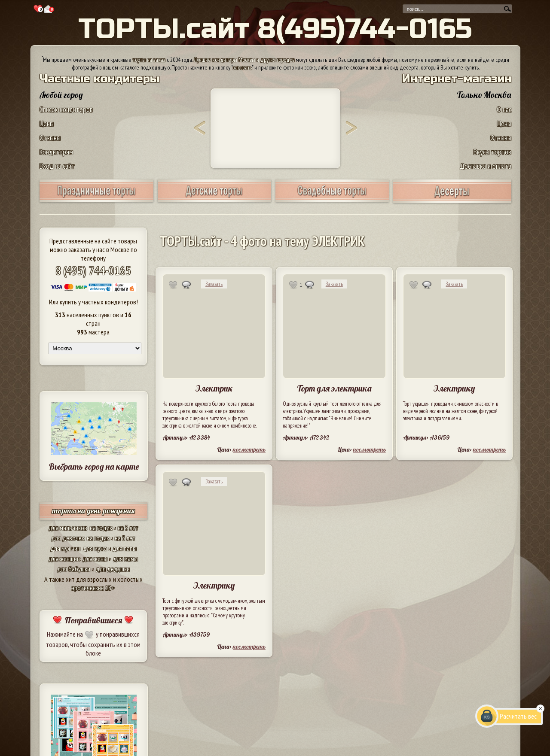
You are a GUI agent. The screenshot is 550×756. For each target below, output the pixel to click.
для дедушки (113, 569)
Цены (47, 123)
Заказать (214, 284)
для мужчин (65, 548)
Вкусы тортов (492, 152)
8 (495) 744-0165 (93, 270)
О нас (504, 109)
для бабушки (74, 569)
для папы (125, 548)
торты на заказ (149, 60)
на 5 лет (128, 528)
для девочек (68, 538)
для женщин (64, 559)
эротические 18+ (93, 588)
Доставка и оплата (486, 166)
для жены (95, 559)
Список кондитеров (66, 109)
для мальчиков (68, 528)
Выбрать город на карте (94, 466)
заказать (242, 67)
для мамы (125, 559)
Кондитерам (56, 152)
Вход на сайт (57, 166)
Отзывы (50, 138)
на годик (101, 528)
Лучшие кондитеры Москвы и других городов (244, 60)
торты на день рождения (93, 511)
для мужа (95, 548)
